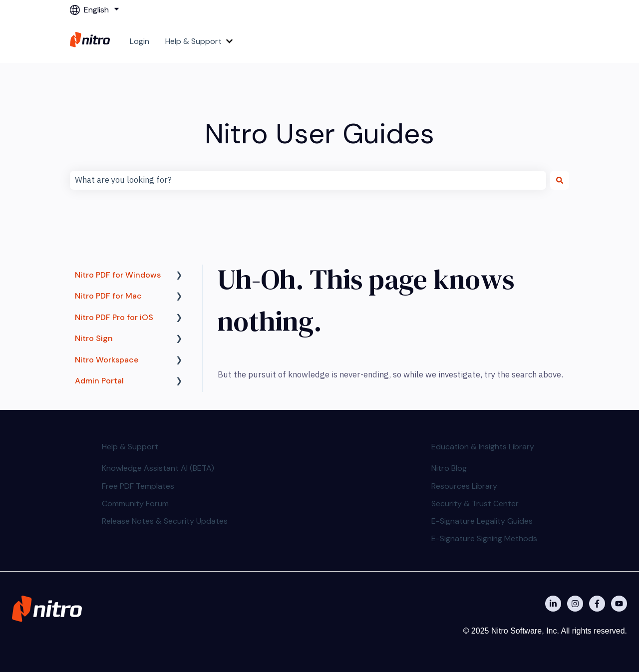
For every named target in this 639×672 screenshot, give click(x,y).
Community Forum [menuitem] (135, 504)
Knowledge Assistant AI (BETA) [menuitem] (158, 468)
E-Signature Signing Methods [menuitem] (484, 538)
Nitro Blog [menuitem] (449, 468)
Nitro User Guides (319, 134)
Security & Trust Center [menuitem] (475, 504)
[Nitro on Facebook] (597, 604)
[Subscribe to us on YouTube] (619, 604)
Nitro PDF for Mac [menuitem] (108, 296)
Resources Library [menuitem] (464, 486)
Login (140, 41)
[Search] (560, 180)
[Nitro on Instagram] (575, 604)
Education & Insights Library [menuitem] (483, 447)
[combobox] (308, 180)
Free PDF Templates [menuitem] (138, 486)
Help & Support (193, 41)
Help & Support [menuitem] (130, 447)
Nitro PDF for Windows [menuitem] (118, 275)
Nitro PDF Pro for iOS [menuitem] (114, 317)
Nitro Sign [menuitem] (94, 338)
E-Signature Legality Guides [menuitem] (482, 521)
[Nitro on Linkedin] (553, 604)
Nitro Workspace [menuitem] (107, 360)
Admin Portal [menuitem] (99, 381)
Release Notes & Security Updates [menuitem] (165, 521)
